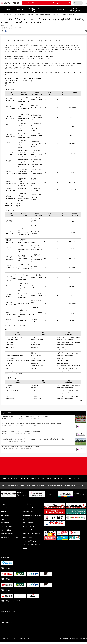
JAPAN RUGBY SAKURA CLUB (45, 3)
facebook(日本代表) (28, 513)
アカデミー (79, 480)
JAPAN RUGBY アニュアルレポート (75, 487)
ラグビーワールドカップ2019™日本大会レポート (50, 487)
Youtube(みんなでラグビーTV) (31, 535)
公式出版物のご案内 (6, 528)
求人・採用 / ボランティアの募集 (10, 539)
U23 (62, 480)
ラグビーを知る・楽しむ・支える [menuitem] (76, 9)
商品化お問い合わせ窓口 (7, 535)
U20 (66, 480)
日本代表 (4, 28)
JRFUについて (5, 509)
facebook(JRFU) (27, 509)
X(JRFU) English (27, 524)
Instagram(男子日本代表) (29, 543)
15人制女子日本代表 (46, 480)
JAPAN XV (56, 480)
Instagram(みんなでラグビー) (31, 546)
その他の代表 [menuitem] (20, 9)
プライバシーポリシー (26, 640)
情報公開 (3, 513)
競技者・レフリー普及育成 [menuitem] (34, 9)
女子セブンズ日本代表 (14, 28)
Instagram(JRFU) (27, 539)
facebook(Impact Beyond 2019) (31, 516)
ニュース (9, 15)
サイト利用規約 (5, 640)
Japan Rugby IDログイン (62, 3)
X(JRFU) (25, 520)
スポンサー (4, 520)
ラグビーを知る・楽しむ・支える (26, 487)
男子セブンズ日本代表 (19, 480)
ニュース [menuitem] (47, 9)
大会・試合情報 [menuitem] (60, 9)
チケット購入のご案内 (29, 3)
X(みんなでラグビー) (28, 528)
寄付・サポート (5, 524)
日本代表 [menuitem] (8, 9)
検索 (74, 3)
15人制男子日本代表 (6, 480)
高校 (70, 480)
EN (86, 4)
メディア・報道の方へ (7, 531)
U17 (74, 480)
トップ (3, 15)
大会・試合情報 (11, 487)
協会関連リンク (5, 516)
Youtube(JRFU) (27, 531)
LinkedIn (25, 550)
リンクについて (15, 640)
